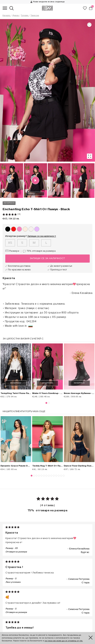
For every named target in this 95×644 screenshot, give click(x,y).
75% (38, 251)
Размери (12, 251)
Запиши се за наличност (42, 236)
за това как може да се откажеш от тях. (64, 641)
